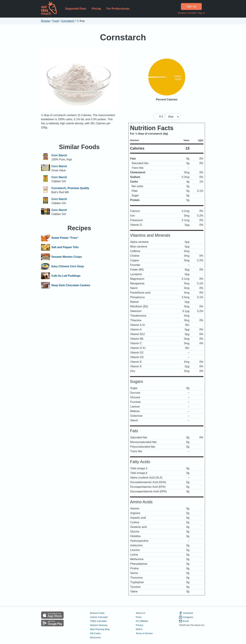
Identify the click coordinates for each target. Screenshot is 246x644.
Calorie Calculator (99, 617)
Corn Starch (59, 155)
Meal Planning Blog (100, 629)
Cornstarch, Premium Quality (70, 188)
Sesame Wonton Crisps (67, 257)
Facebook (186, 613)
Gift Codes (95, 633)
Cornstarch (68, 21)
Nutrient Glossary (99, 625)
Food (56, 21)
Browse (46, 21)
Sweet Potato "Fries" (65, 238)
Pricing (96, 9)
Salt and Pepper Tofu (65, 247)
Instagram (186, 617)
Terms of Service (144, 633)
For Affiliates (142, 621)
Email (184, 621)
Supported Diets (76, 9)
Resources (95, 637)
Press (139, 617)
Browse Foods (97, 613)
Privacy (140, 625)
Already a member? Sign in (191, 13)
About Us (141, 613)
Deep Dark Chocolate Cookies (71, 285)
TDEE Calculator (98, 621)
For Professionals (118, 9)
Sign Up (191, 6)
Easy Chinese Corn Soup (68, 266)
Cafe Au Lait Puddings (66, 276)
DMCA (139, 629)
